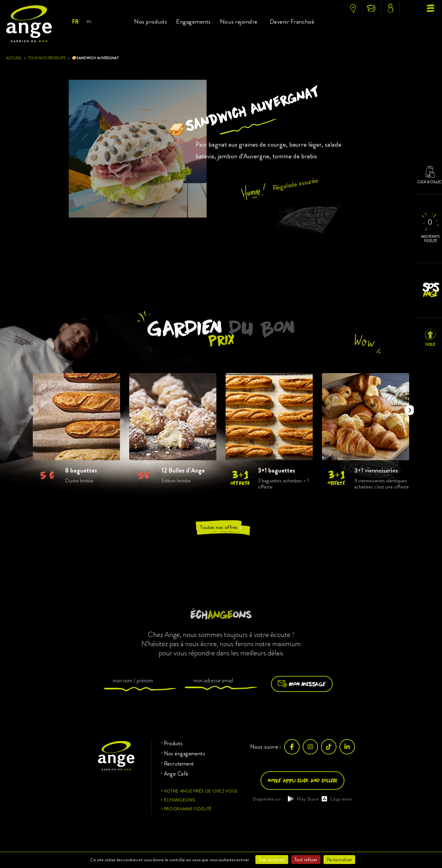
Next (408, 408)
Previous (31, 408)
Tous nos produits (47, 58)
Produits (173, 743)
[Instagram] (310, 747)
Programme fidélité (188, 809)
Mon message (302, 684)
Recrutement (179, 764)
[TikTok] (329, 747)
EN (89, 22)
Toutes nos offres (221, 527)
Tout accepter (272, 860)
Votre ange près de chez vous (201, 791)
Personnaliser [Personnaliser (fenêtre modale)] (339, 860)
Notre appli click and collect (302, 780)
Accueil (14, 58)
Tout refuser (306, 860)
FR (75, 22)
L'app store (337, 799)
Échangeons (180, 800)
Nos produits (151, 22)
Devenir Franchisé (292, 22)
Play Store (303, 799)
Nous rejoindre (239, 22)
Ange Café (176, 774)
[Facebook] (292, 747)
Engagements (194, 22)
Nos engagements (185, 754)
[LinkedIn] (347, 747)
